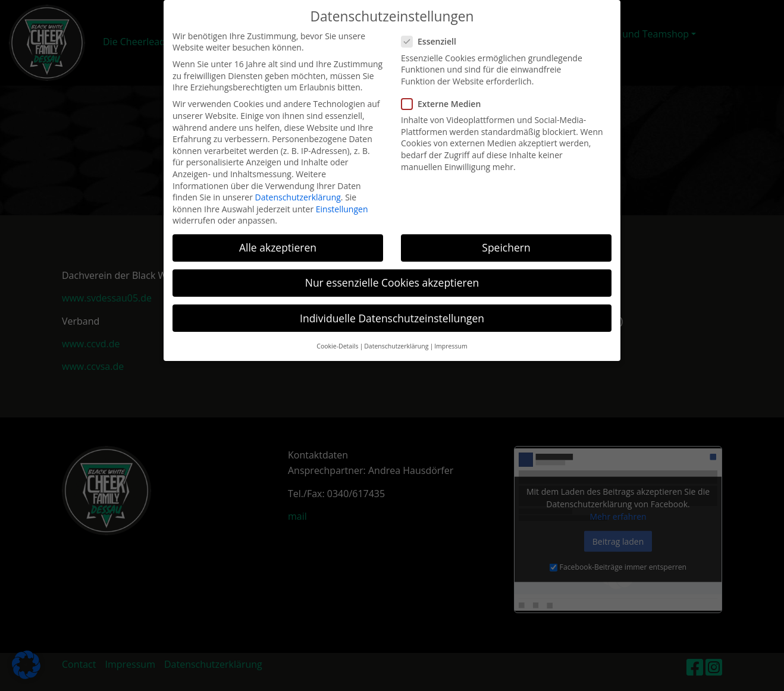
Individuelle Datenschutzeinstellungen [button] (392, 309)
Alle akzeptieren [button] (278, 238)
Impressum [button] (451, 337)
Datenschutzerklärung (298, 188)
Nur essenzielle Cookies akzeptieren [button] (392, 274)
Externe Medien (445, 95)
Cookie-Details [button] (337, 337)
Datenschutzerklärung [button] (396, 337)
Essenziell (432, 33)
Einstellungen (342, 200)
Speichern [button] (506, 238)
